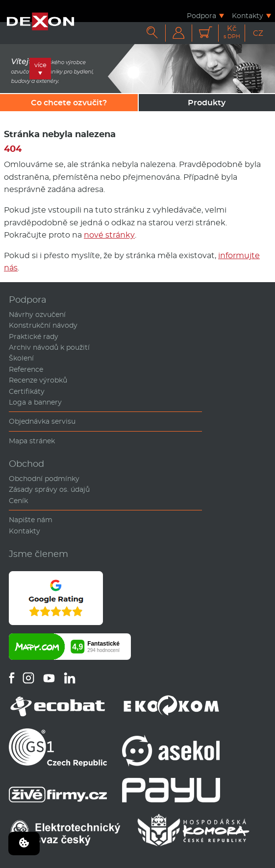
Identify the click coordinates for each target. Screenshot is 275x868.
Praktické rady (34, 337)
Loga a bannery (35, 402)
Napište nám (31, 520)
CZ (258, 33)
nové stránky (109, 235)
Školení (21, 358)
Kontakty (248, 15)
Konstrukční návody (43, 325)
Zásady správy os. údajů (49, 489)
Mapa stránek (32, 441)
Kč (232, 32)
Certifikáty (27, 391)
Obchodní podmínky (44, 479)
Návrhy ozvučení (37, 314)
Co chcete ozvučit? (69, 103)
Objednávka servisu (42, 421)
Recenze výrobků (38, 380)
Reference (26, 369)
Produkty (207, 103)
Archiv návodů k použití (49, 347)
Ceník (18, 501)
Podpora (201, 15)
